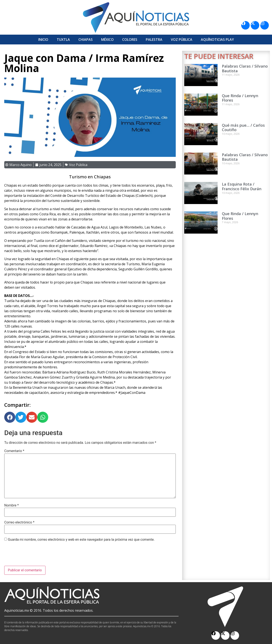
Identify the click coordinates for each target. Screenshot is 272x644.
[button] (10, 417)
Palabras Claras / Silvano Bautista (245, 68)
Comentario (14, 451)
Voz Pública (182, 40)
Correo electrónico (19, 522)
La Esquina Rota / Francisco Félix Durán (242, 186)
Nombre (11, 505)
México (107, 40)
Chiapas (86, 40)
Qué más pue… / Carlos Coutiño (243, 128)
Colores (130, 40)
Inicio (43, 40)
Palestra (154, 40)
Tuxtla (63, 40)
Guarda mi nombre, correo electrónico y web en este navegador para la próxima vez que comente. (81, 540)
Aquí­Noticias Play (217, 40)
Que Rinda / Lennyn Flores (240, 98)
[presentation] (37, 555)
